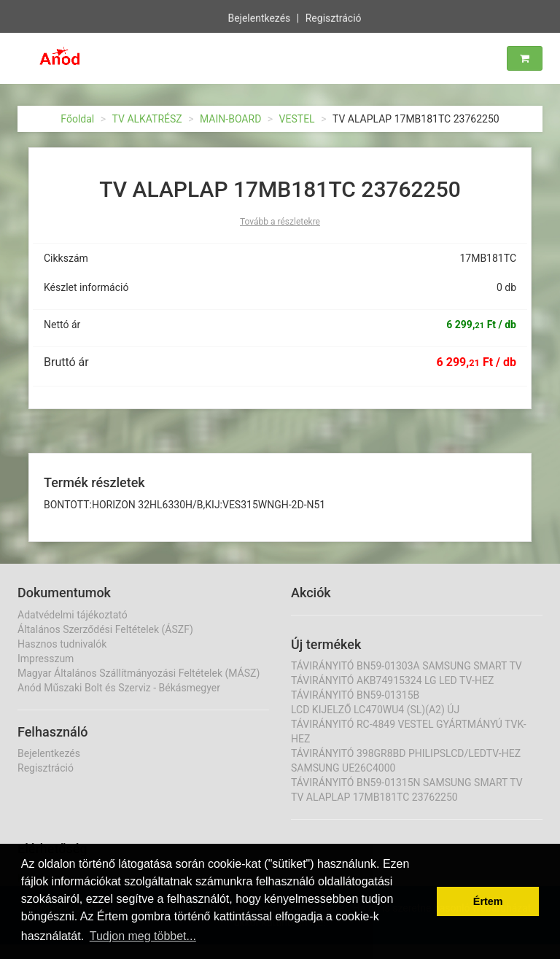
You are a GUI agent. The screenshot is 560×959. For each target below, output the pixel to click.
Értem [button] (488, 901)
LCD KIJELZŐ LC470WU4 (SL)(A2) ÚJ (375, 710)
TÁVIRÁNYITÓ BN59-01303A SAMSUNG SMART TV (407, 666)
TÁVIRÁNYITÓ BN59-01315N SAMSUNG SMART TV (407, 783)
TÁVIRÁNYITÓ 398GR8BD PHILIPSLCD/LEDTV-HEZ (406, 753)
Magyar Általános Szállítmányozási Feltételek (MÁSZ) (139, 673)
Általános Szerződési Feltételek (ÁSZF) (105, 629)
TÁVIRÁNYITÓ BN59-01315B (355, 695)
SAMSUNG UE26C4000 (343, 768)
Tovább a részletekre (280, 222)
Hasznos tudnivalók (62, 644)
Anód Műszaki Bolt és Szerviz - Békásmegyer (119, 688)
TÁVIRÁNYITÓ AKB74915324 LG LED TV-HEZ (392, 680)
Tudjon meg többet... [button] (143, 936)
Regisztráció (334, 18)
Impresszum (46, 659)
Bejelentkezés (259, 18)
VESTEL (297, 119)
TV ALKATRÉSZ (147, 119)
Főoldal (77, 119)
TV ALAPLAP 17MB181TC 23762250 (374, 797)
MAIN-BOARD (230, 119)
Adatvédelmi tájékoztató (73, 615)
